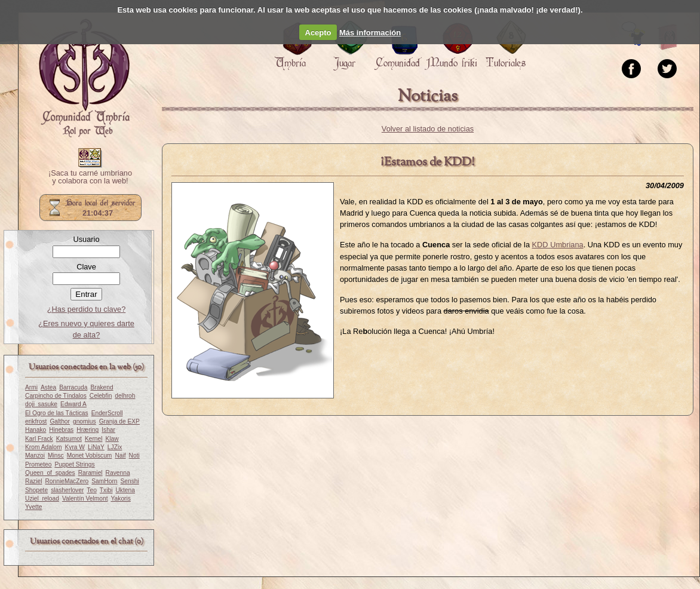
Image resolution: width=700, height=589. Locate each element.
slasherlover (67, 490)
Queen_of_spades (50, 473)
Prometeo (38, 464)
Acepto (318, 33)
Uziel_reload (42, 498)
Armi (31, 387)
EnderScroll (107, 413)
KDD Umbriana (558, 245)
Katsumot (69, 439)
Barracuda (73, 387)
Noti (134, 455)
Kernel (94, 439)
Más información (370, 33)
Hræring (87, 430)
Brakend (102, 387)
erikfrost (36, 421)
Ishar (108, 430)
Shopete (36, 490)
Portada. (84, 78)
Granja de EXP (119, 421)
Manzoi (35, 455)
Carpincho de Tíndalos (56, 396)
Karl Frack (39, 439)
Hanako (36, 430)
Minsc (56, 455)
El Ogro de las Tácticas (57, 413)
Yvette (33, 507)
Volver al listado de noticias (428, 129)
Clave (86, 267)
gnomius (85, 421)
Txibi (106, 490)
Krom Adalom (43, 447)
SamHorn (104, 481)
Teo (92, 490)
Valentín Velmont (85, 498)
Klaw (112, 439)
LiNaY (96, 447)
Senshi (130, 481)
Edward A (73, 404)
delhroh (125, 396)
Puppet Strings (74, 464)
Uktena (125, 490)
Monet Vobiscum (90, 455)
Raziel (33, 481)
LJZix (115, 447)
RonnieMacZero (67, 481)
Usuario (86, 239)
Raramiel (90, 473)
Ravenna (118, 473)
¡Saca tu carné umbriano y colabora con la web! (90, 177)
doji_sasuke (41, 404)
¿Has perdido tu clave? (87, 309)
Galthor (60, 421)
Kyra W (75, 447)
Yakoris (121, 498)
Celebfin (101, 396)
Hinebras (61, 430)
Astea (48, 387)
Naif (120, 455)
